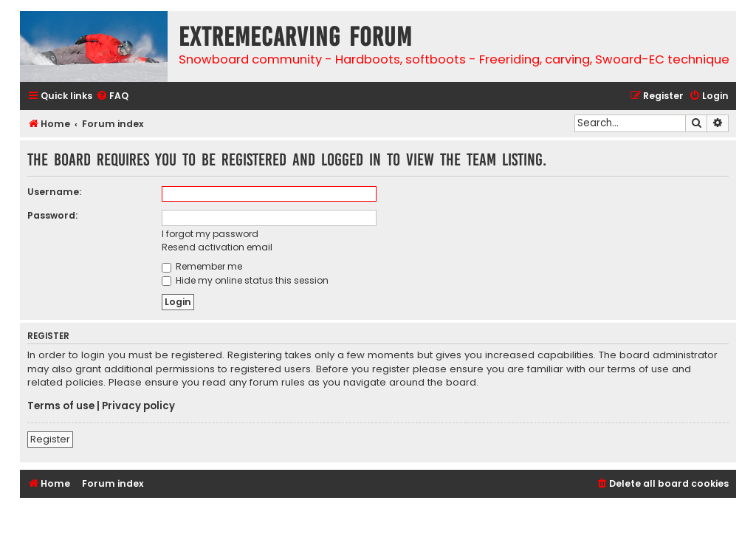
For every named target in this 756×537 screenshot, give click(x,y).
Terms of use (61, 406)
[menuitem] (112, 96)
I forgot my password (210, 234)
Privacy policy (138, 406)
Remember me (202, 266)
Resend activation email (217, 247)
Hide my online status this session (245, 280)
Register (50, 439)
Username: (54, 192)
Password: (52, 215)
